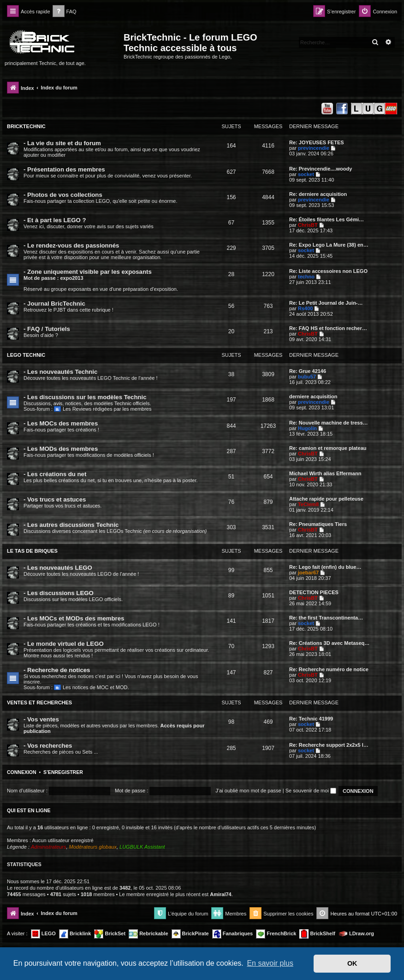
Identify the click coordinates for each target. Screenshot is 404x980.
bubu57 (307, 377)
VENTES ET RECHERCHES (39, 703)
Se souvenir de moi (311, 791)
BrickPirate (190, 934)
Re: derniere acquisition (318, 194)
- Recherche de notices (57, 670)
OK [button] (352, 963)
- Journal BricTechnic (54, 304)
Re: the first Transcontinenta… (326, 618)
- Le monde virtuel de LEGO (64, 644)
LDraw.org (356, 934)
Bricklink (75, 934)
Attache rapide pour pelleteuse (326, 499)
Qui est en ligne (29, 810)
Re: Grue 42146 (308, 371)
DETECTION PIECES (314, 592)
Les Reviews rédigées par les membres (103, 409)
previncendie (314, 148)
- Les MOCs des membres (61, 423)
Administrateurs (48, 847)
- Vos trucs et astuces (55, 499)
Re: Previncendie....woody (321, 169)
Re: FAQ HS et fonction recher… (328, 328)
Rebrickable (148, 934)
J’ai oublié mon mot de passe (248, 791)
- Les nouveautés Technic (60, 372)
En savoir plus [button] (270, 963)
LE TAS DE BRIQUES (32, 551)
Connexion (22, 772)
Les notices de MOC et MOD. (92, 687)
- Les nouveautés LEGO (58, 568)
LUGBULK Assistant (142, 847)
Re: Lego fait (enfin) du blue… (325, 567)
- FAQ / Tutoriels (47, 329)
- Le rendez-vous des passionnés (71, 245)
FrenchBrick (276, 934)
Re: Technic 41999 (311, 719)
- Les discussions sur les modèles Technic (85, 397)
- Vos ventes (41, 719)
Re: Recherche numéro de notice (329, 669)
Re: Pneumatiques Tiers (318, 524)
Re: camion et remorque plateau (328, 448)
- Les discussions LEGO (59, 593)
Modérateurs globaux (93, 847)
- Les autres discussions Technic (71, 525)
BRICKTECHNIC (26, 126)
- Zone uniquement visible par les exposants (88, 272)
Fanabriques (232, 934)
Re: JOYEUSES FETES (317, 142)
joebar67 (308, 573)
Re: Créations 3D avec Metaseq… (329, 643)
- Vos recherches (48, 746)
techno (306, 277)
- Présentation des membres (64, 169)
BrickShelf (317, 934)
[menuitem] (65, 12)
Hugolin (307, 428)
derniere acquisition (313, 396)
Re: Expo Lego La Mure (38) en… (329, 245)
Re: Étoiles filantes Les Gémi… (327, 219)
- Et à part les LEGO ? (55, 220)
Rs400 (305, 308)
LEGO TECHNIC (26, 355)
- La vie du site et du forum (62, 143)
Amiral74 (220, 894)
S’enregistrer (63, 772)
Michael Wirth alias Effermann (325, 473)
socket (306, 174)
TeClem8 (308, 504)
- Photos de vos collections (63, 195)
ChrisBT (308, 225)
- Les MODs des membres (61, 449)
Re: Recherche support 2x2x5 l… (329, 745)
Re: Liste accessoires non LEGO (328, 271)
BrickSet (110, 934)
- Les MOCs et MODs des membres (74, 618)
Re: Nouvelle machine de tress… (329, 423)
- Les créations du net (55, 474)
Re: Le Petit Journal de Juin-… (326, 303)
